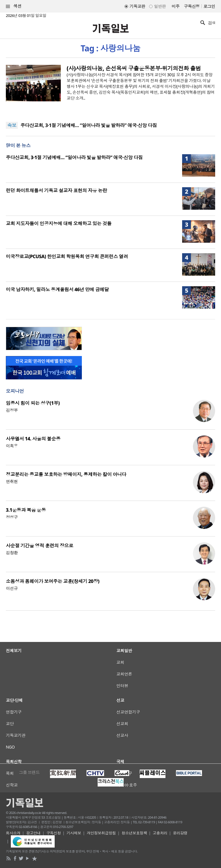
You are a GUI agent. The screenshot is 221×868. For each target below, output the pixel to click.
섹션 (14, 6)
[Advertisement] (110, 686)
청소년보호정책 (134, 833)
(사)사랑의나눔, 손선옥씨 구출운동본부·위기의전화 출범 (134, 68)
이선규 (12, 588)
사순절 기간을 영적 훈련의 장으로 (40, 546)
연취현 (12, 481)
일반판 (160, 6)
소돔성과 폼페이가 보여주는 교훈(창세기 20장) (53, 581)
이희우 (12, 446)
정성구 (12, 517)
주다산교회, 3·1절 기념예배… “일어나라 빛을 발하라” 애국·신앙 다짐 (89, 125)
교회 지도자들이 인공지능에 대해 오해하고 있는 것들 (59, 223)
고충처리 (160, 833)
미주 (176, 6)
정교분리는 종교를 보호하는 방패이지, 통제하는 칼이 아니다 (66, 474)
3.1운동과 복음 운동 (26, 510)
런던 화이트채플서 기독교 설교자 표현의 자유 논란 (56, 190)
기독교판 (137, 6)
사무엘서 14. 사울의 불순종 (33, 439)
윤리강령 (180, 833)
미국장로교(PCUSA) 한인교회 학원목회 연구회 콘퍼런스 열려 (67, 256)
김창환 (12, 553)
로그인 (209, 6)
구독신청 (192, 6)
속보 (12, 125)
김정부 (12, 410)
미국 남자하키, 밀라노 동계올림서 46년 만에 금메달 (57, 289)
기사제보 (74, 833)
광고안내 (33, 833)
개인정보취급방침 (101, 833)
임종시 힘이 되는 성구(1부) (33, 403)
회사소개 (13, 833)
